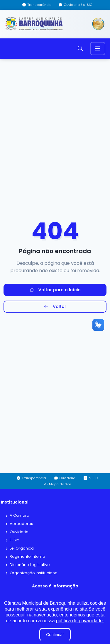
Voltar (55, 307)
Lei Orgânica (22, 549)
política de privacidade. (80, 621)
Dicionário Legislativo (30, 565)
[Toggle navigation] (98, 49)
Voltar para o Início (55, 290)
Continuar (55, 635)
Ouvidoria (19, 532)
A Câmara (20, 516)
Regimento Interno (27, 557)
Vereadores (21, 524)
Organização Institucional (34, 573)
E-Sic (14, 540)
